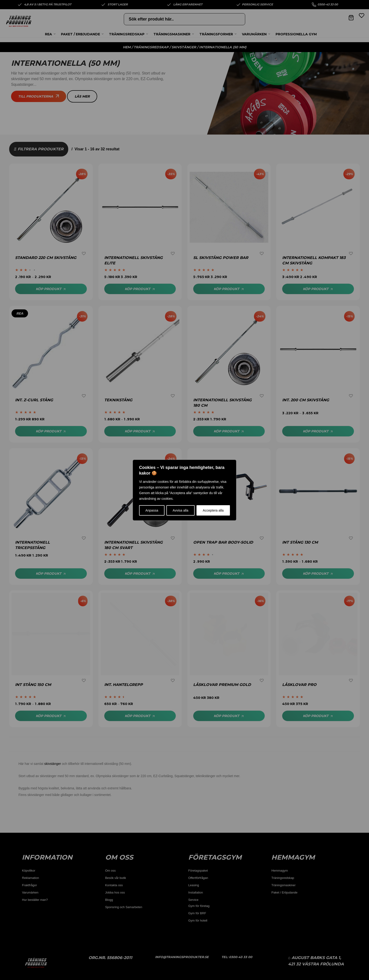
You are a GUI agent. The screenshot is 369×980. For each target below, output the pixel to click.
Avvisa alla (181, 510)
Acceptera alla (213, 510)
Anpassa (152, 510)
